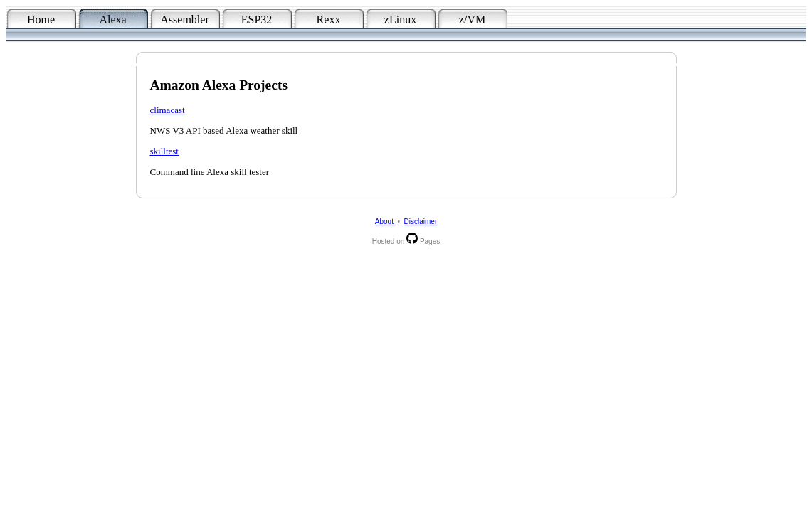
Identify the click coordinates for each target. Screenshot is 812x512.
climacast (168, 110)
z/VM (472, 20)
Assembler (184, 20)
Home (41, 20)
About (385, 222)
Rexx (329, 20)
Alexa (112, 20)
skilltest (164, 151)
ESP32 (257, 20)
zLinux (400, 20)
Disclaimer (421, 222)
